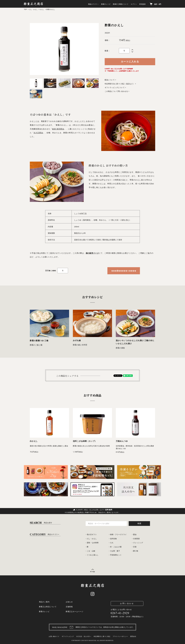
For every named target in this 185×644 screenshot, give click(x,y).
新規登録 (141, 4)
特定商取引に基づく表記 (102, 636)
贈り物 (136, 551)
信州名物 (113, 539)
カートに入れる (130, 61)
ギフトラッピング (68, 636)
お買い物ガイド (54, 636)
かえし (42, 9)
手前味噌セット (116, 555)
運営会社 (133, 636)
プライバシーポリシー (120, 636)
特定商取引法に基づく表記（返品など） (120, 84)
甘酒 (135, 547)
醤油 (135, 535)
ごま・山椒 (91, 551)
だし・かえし (33, 9)
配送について (110, 80)
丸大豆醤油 (38, 133)
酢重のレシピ (95, 4)
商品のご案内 (44, 602)
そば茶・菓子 (115, 551)
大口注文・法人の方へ (84, 636)
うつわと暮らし (93, 555)
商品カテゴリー (80, 4)
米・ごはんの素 (116, 547)
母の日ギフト (92, 535)
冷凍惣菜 (136, 539)
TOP (25, 9)
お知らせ (69, 602)
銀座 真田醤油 (58, 129)
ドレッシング (138, 543)
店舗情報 (69, 607)
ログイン (130, 4)
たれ (112, 543)
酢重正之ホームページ (75, 612)
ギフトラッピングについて (115, 87)
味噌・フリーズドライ (118, 535)
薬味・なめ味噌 (93, 543)
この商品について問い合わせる (116, 91)
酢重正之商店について (113, 4)
